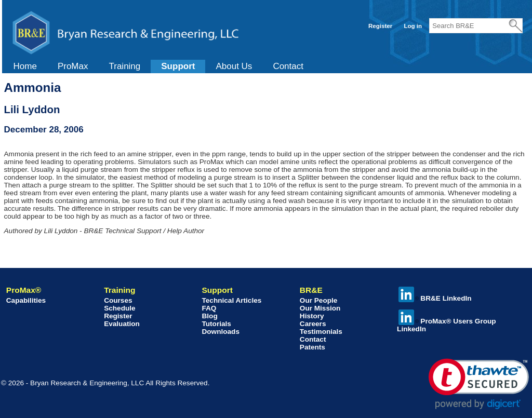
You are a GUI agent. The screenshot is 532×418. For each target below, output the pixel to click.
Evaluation (122, 324)
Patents (312, 347)
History (312, 316)
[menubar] (158, 66)
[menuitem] (25, 66)
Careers (313, 324)
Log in (413, 26)
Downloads (221, 332)
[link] (479, 384)
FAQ (209, 308)
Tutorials (216, 324)
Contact (288, 66)
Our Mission (320, 308)
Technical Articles (231, 300)
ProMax (73, 66)
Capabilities (26, 300)
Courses (118, 300)
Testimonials (321, 332)
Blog (209, 316)
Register (380, 26)
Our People (319, 300)
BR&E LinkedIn (435, 298)
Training (124, 66)
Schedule (119, 308)
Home (25, 66)
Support (178, 66)
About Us (234, 66)
